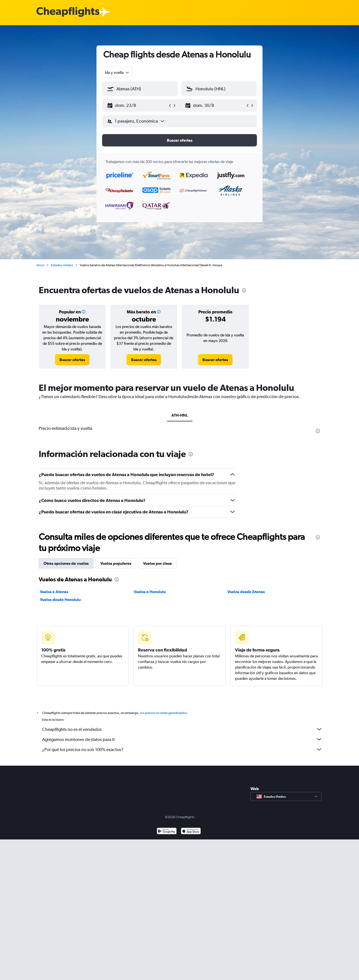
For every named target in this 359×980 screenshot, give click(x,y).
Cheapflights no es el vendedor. (182, 729)
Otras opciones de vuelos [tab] (66, 563)
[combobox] (117, 72)
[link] (72, 360)
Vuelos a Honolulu (150, 592)
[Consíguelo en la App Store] (191, 832)
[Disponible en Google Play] (167, 832)
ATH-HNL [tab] (180, 415)
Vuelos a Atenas (54, 592)
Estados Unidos (62, 265)
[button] (137, 105)
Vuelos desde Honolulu (60, 600)
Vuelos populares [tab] (116, 563)
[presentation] (244, 290)
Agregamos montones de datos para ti (182, 739)
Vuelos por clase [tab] (157, 563)
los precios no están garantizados (163, 713)
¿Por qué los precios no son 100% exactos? (182, 749)
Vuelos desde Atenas (246, 592)
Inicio (40, 265)
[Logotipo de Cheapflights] (68, 12)
